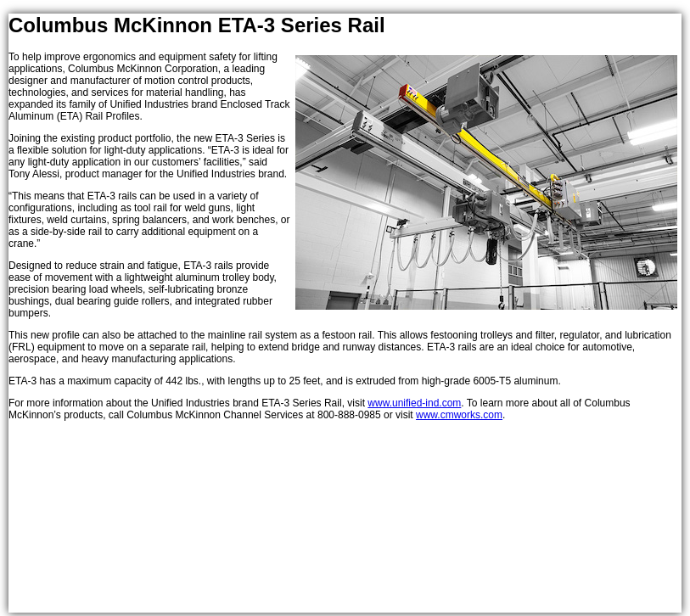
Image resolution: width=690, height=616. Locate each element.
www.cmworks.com (459, 415)
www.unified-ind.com (414, 403)
